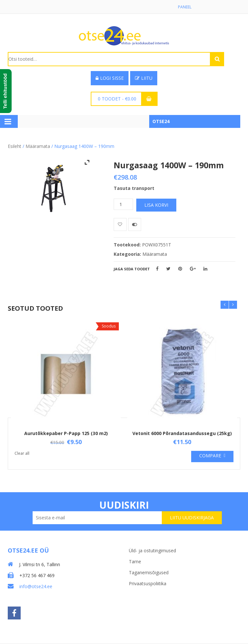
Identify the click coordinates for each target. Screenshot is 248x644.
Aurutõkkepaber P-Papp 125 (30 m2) (66, 433)
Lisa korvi (156, 205)
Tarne (135, 561)
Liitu (144, 78)
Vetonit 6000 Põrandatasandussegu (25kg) (182, 433)
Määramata (38, 146)
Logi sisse (110, 78)
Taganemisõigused (149, 572)
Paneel (185, 7)
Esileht (15, 146)
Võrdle (135, 224)
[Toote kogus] (123, 204)
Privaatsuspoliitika (148, 583)
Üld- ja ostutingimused (152, 551)
